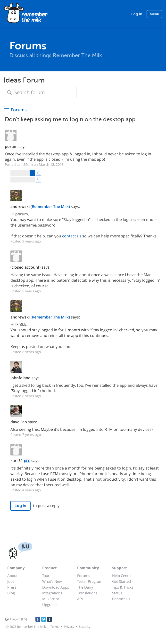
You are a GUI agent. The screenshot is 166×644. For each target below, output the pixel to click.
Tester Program (90, 581)
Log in (137, 14)
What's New (52, 581)
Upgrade (49, 605)
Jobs (11, 581)
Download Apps (56, 587)
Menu (154, 14)
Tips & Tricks (123, 587)
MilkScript (51, 599)
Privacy (69, 627)
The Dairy (85, 587)
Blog (11, 593)
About (12, 576)
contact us (72, 236)
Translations (87, 593)
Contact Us (121, 599)
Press (12, 587)
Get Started (121, 581)
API (80, 599)
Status (117, 593)
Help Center (122, 576)
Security (85, 627)
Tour (46, 576)
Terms (55, 627)
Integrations (52, 593)
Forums (84, 576)
